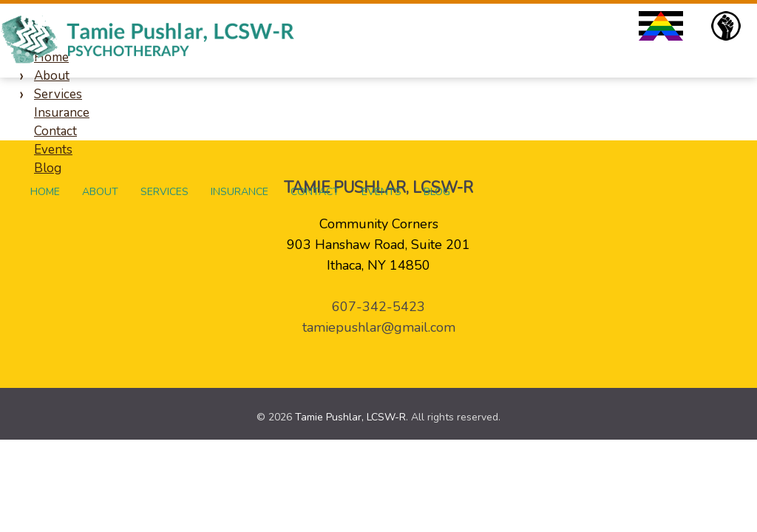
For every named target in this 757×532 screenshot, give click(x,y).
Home (45, 192)
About (100, 192)
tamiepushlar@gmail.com (379, 327)
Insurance (240, 192)
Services (164, 192)
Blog (437, 192)
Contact (315, 192)
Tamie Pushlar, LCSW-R (350, 417)
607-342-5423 (378, 307)
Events (381, 192)
